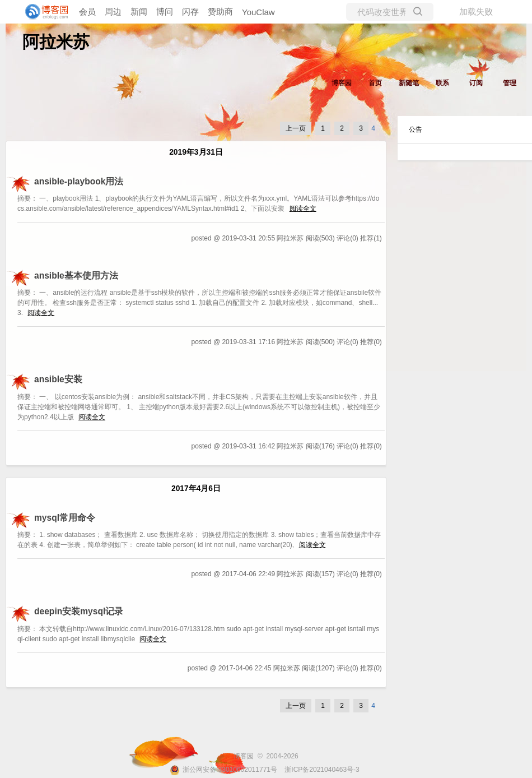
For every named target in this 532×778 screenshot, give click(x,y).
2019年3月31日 (196, 152)
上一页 (296, 128)
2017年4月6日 (196, 488)
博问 (165, 11)
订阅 (476, 83)
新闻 (139, 11)
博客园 (342, 83)
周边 (113, 11)
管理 (510, 83)
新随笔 (409, 83)
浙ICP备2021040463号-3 (322, 770)
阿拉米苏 (56, 42)
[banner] (45, 12)
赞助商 (220, 11)
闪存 (190, 11)
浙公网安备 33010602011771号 (223, 770)
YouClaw (258, 12)
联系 (442, 83)
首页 (375, 83)
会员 (87, 11)
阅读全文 (303, 209)
